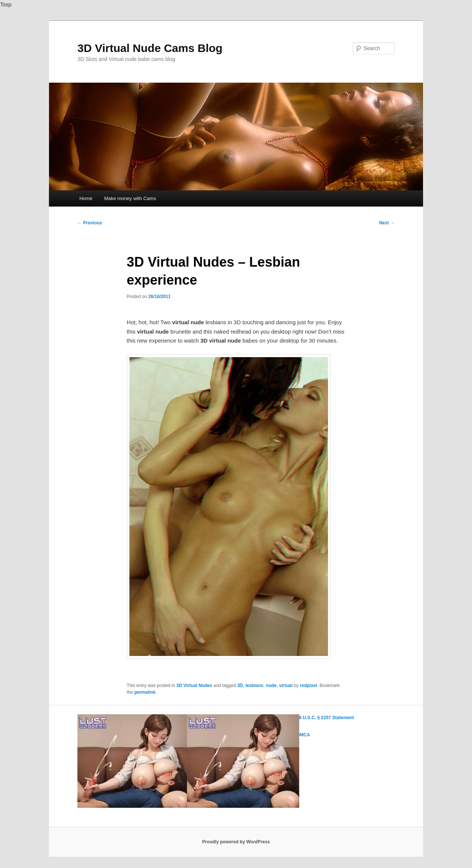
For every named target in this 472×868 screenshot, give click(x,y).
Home (86, 198)
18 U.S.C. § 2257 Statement (325, 718)
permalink (145, 692)
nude (271, 685)
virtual (286, 685)
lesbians (254, 685)
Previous (90, 223)
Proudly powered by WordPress (236, 842)
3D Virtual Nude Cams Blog (150, 48)
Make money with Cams (130, 198)
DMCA (303, 735)
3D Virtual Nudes (194, 685)
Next (387, 223)
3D (240, 685)
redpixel (309, 685)
